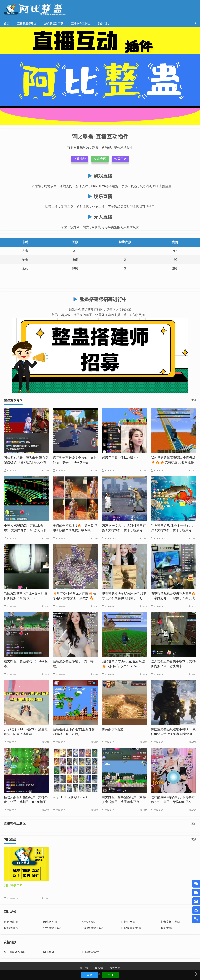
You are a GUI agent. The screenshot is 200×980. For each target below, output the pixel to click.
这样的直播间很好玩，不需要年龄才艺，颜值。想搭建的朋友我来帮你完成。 (173, 802)
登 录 (90, 975)
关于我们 (85, 968)
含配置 (166, 928)
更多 (194, 400)
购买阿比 (104, 23)
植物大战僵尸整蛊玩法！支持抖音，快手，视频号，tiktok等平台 (26, 802)
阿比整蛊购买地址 (15, 952)
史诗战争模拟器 (113, 729)
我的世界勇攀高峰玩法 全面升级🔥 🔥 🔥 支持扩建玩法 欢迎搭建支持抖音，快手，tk (173, 462)
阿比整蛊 (11, 922)
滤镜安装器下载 (54, 23)
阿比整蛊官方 (91, 952)
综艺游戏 (89, 922)
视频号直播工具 (93, 928)
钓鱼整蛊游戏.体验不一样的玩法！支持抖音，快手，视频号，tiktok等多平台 (173, 530)
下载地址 (80, 159)
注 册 (110, 975)
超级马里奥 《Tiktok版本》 (121, 458)
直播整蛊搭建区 (27, 23)
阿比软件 (50, 922)
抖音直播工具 (170, 922)
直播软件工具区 (81, 23)
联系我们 (100, 968)
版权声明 (115, 968)
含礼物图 (11, 928)
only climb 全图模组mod (70, 797)
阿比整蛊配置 (131, 928)
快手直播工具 (53, 928)
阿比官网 (128, 922)
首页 (7, 23)
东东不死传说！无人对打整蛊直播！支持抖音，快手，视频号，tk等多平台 (124, 530)
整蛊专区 (100, 159)
